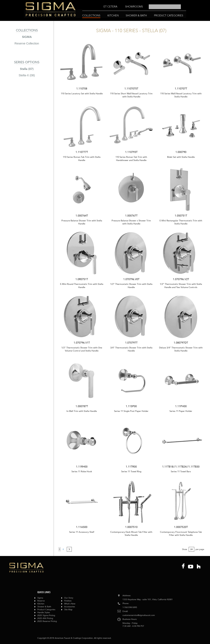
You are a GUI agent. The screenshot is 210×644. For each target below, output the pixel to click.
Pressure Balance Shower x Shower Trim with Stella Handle (131, 222)
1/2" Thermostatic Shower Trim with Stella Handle (131, 286)
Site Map (68, 610)
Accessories (70, 607)
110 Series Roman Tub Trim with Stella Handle (82, 159)
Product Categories (46, 610)
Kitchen (41, 604)
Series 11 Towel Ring (131, 471)
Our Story (69, 598)
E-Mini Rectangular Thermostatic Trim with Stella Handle (181, 222)
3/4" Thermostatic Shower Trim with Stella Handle (131, 349)
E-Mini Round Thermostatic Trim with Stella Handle (82, 286)
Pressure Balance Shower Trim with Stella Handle (82, 222)
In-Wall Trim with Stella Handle (82, 411)
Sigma (40, 598)
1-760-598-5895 (130, 607)
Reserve (41, 601)
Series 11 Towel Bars (181, 471)
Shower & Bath (44, 607)
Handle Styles (44, 612)
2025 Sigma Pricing (46, 615)
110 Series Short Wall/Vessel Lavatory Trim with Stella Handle (131, 95)
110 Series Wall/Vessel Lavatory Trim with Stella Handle (181, 95)
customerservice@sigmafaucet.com (139, 615)
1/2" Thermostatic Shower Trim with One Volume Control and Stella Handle (82, 349)
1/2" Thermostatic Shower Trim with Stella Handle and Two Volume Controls (181, 286)
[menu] (123, 7)
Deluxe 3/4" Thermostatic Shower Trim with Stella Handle (181, 349)
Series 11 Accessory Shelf (82, 532)
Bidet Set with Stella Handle (181, 157)
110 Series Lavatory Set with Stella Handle (82, 94)
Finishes (68, 601)
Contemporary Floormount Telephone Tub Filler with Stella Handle (181, 534)
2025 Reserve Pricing (47, 621)
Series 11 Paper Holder (181, 411)
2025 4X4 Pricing (45, 618)
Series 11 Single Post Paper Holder (131, 411)
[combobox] (165, 7)
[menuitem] (110, 7)
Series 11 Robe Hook (82, 471)
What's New (70, 604)
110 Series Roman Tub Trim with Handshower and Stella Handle (131, 159)
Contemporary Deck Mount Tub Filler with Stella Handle (131, 534)
